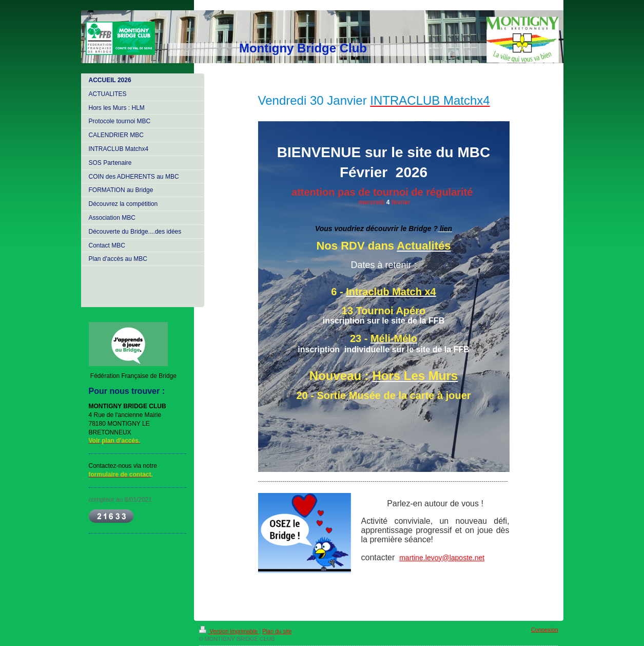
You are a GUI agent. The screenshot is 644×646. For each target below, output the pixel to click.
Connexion (545, 630)
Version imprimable (229, 631)
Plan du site (277, 631)
